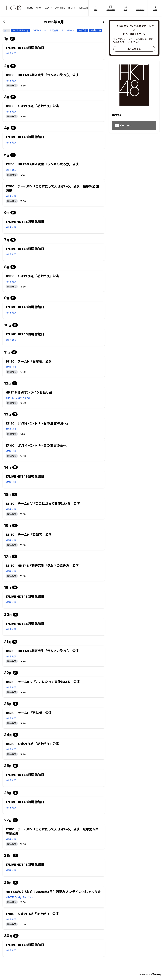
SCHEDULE (83, 8)
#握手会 (83, 30)
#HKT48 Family (20, 30)
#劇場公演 (96, 30)
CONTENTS (60, 8)
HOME (30, 8)
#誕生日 (54, 30)
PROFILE (72, 8)
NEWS (39, 8)
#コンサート (68, 30)
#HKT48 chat (39, 30)
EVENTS (48, 8)
